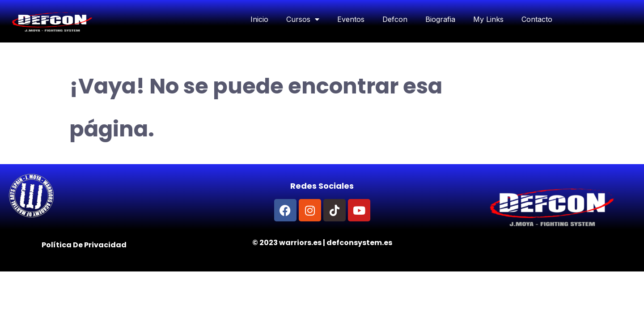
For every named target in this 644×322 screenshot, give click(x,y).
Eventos (351, 19)
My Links (488, 19)
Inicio (259, 19)
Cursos (303, 19)
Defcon (395, 19)
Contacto (537, 19)
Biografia (440, 19)
